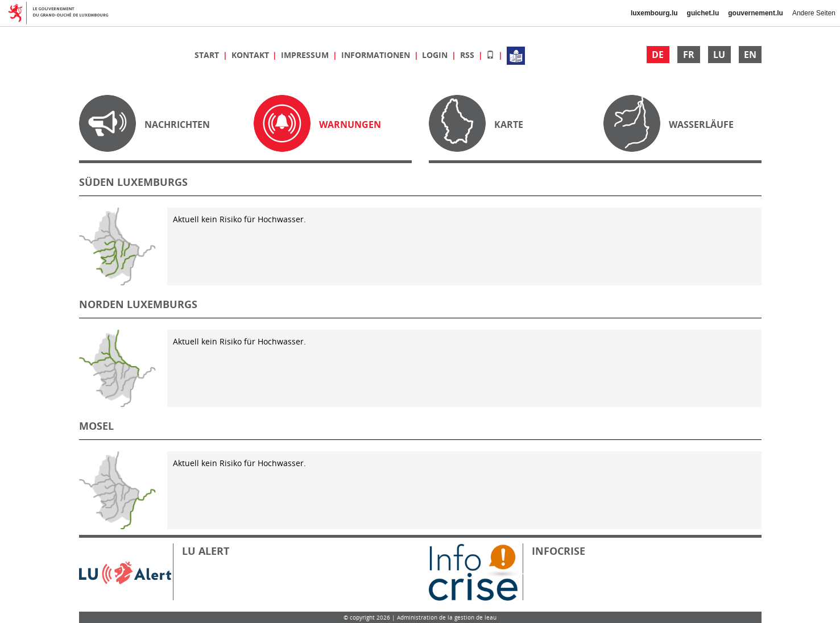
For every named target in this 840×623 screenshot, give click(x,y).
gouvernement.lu (756, 13)
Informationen (377, 55)
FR (689, 55)
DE (658, 55)
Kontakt (251, 55)
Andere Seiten (814, 13)
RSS (468, 55)
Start (208, 55)
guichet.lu (703, 13)
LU (719, 55)
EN (750, 55)
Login (436, 55)
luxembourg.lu (654, 13)
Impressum (306, 55)
